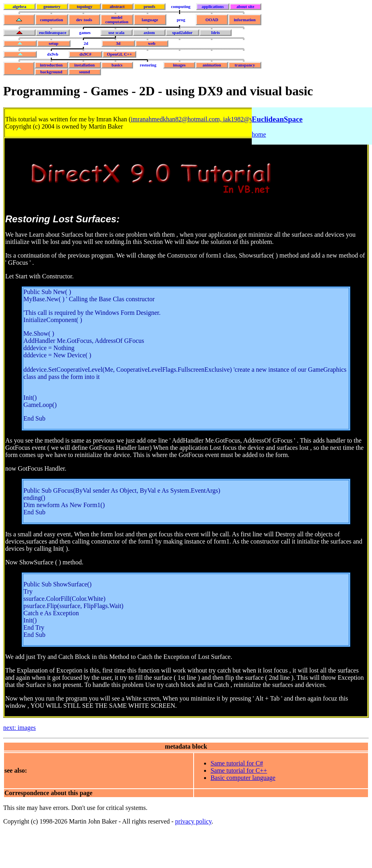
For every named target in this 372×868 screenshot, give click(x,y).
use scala (116, 33)
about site (245, 7)
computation (52, 20)
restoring (148, 65)
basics (117, 65)
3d (118, 43)
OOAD (212, 20)
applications (213, 7)
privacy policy (193, 821)
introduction (52, 65)
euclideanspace (53, 33)
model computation (117, 20)
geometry (52, 7)
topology (84, 7)
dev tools (84, 20)
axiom (149, 33)
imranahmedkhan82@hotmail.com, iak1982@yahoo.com (204, 119)
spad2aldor (182, 33)
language (150, 20)
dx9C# (85, 54)
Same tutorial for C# (237, 763)
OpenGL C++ (119, 54)
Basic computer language (243, 778)
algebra (19, 7)
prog (181, 20)
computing (181, 7)
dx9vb (53, 54)
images (179, 65)
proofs (149, 7)
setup (53, 43)
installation (84, 65)
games (85, 33)
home (259, 134)
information (245, 20)
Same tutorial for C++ (239, 770)
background (51, 72)
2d (86, 43)
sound (84, 72)
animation (212, 65)
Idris (215, 33)
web (152, 43)
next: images (19, 728)
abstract (117, 7)
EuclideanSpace (277, 119)
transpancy (245, 65)
